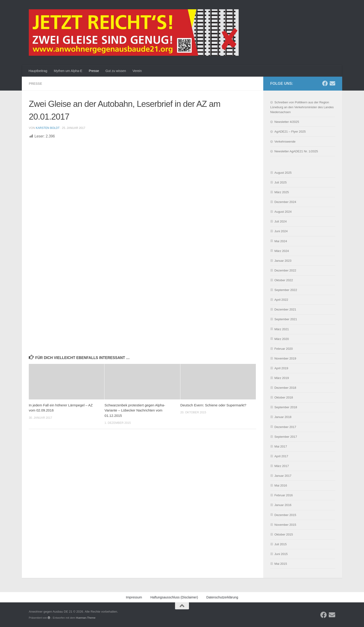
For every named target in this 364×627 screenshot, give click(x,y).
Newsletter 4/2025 (287, 122)
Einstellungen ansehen (337, 611)
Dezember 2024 (285, 202)
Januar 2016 (283, 505)
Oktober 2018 (284, 397)
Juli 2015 (281, 544)
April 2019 (281, 368)
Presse (94, 71)
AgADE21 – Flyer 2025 (290, 132)
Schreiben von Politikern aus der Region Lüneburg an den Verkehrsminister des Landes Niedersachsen (302, 107)
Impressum (317, 621)
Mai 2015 (281, 564)
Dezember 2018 (285, 388)
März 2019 (282, 378)
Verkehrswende (285, 142)
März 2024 (282, 251)
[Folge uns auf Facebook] (325, 83)
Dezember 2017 (285, 427)
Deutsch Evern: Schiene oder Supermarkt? (213, 405)
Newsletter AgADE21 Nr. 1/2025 (296, 151)
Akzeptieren (261, 611)
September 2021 (286, 319)
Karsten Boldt (48, 128)
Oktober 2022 (284, 280)
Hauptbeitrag (38, 71)
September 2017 (286, 437)
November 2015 (285, 525)
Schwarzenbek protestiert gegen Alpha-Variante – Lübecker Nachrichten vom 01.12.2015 (135, 410)
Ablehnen (297, 611)
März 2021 (282, 329)
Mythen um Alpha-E (68, 71)
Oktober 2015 (284, 534)
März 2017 (282, 466)
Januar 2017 (283, 476)
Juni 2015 (281, 554)
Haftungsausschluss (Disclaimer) (174, 597)
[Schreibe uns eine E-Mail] (332, 83)
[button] (355, 571)
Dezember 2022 (285, 270)
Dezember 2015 (285, 515)
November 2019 (285, 358)
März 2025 (282, 192)
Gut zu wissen (116, 71)
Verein (137, 71)
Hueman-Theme (86, 618)
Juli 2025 (281, 182)
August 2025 (283, 173)
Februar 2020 (284, 349)
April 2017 (281, 456)
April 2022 (281, 300)
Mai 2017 (281, 446)
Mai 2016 (281, 485)
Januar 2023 (283, 261)
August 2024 (283, 212)
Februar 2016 (284, 495)
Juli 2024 (281, 221)
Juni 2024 (281, 231)
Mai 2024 (281, 241)
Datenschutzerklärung (294, 621)
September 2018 (286, 407)
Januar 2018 (283, 417)
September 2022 (286, 290)
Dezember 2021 (285, 309)
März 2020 (282, 339)
